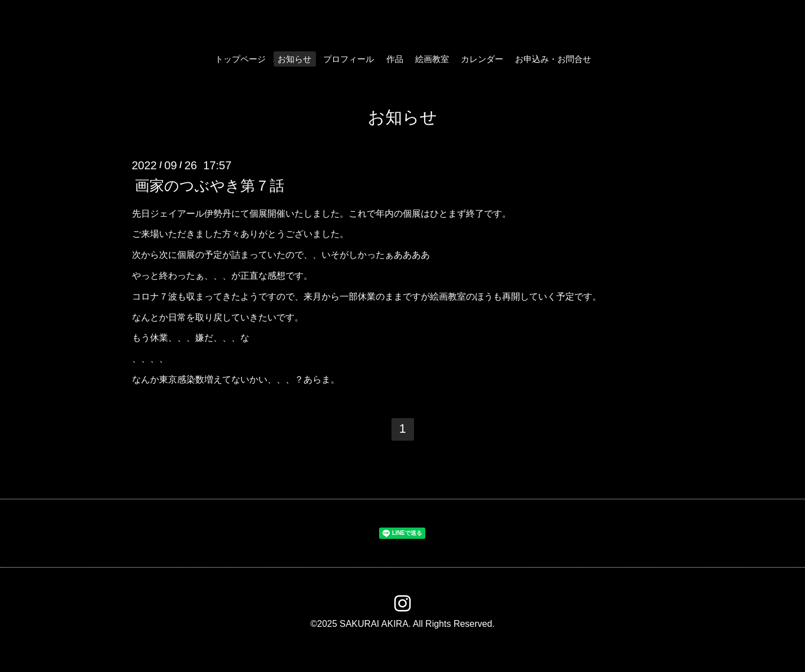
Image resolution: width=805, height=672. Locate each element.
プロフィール (349, 59)
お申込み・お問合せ (553, 59)
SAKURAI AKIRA (374, 624)
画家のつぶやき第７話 (210, 185)
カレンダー (482, 59)
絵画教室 (432, 59)
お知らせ (294, 59)
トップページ (240, 59)
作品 (395, 59)
